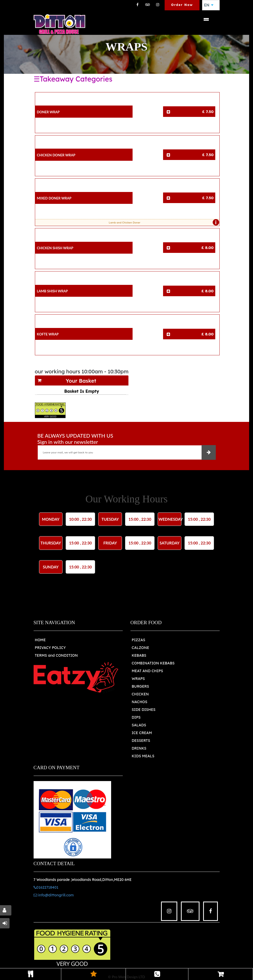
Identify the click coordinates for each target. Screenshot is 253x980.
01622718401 (46, 887)
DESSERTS (141, 741)
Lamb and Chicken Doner (163, 222)
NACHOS (140, 702)
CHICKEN (140, 694)
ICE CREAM (142, 733)
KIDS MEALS (143, 756)
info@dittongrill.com (54, 895)
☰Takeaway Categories (73, 79)
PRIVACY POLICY (50, 648)
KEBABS (139, 655)
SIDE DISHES (144, 710)
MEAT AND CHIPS (148, 671)
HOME (40, 640)
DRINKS (139, 748)
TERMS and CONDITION (56, 655)
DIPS (136, 717)
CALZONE (141, 648)
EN (209, 5)
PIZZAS (139, 640)
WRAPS (138, 679)
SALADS (139, 725)
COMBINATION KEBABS (153, 663)
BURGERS (140, 686)
